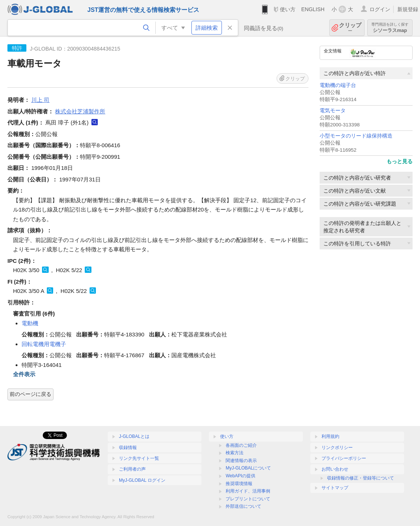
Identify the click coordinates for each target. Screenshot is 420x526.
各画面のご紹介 (241, 445)
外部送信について (243, 506)
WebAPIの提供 (240, 476)
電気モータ (333, 111)
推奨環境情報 (239, 484)
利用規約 (330, 436)
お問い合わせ (335, 469)
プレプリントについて (248, 499)
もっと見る (400, 161)
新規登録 (408, 9)
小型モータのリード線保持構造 (356, 136)
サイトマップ (335, 488)
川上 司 (40, 100)
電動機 (30, 323)
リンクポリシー (337, 448)
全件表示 (24, 374)
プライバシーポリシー (344, 458)
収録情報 (128, 448)
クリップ (350, 28)
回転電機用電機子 (44, 344)
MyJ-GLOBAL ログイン (142, 480)
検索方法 (235, 453)
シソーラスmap (390, 28)
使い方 (288, 9)
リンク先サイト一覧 (139, 458)
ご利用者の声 (132, 469)
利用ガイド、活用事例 (248, 491)
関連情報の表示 (241, 461)
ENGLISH (313, 9)
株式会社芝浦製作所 (80, 111)
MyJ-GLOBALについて (248, 468)
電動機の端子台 (338, 85)
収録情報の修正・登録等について (361, 478)
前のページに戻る (30, 394)
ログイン (380, 9)
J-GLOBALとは (134, 436)
